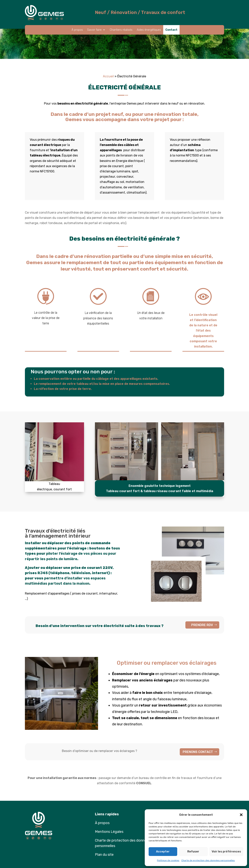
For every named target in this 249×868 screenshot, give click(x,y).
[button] (241, 815)
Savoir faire (94, 30)
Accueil (108, 76)
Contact (171, 30)
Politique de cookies (168, 860)
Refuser (193, 851)
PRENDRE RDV (202, 625)
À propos (77, 30)
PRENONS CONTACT (198, 752)
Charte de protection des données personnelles (208, 860)
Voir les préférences (226, 851)
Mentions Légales (109, 832)
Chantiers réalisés (121, 30)
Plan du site (104, 855)
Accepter (163, 851)
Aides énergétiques (149, 30)
